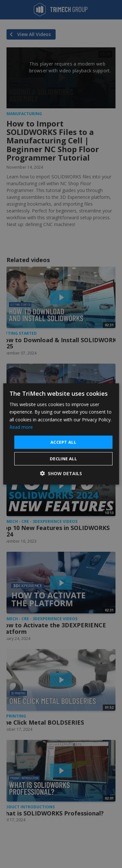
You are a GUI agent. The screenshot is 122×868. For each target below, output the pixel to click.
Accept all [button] (63, 442)
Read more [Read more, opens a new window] (21, 427)
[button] (61, 473)
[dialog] (61, 434)
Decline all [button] (63, 459)
